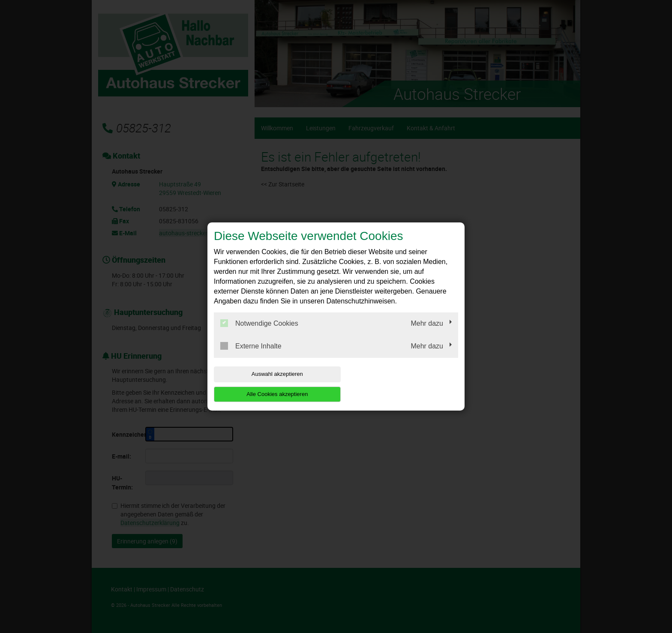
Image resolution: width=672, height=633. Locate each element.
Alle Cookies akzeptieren (403, 384)
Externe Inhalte (251, 356)
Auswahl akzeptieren (269, 384)
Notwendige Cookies (259, 333)
